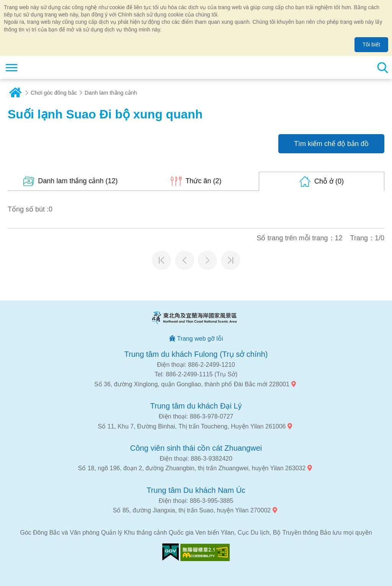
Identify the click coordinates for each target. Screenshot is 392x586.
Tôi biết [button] (371, 44)
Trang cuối (230, 260)
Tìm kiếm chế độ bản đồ (331, 144)
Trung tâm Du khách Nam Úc (196, 490)
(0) (329, 181)
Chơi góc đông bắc (54, 93)
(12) (78, 181)
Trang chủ (15, 93)
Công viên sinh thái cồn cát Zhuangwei (196, 448)
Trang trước (185, 260)
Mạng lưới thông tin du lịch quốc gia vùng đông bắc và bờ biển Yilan (52, 67)
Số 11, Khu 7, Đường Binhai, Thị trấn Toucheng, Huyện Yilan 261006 (192, 426)
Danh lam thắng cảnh (111, 93)
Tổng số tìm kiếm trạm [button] (382, 67)
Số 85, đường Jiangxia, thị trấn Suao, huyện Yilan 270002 (192, 510)
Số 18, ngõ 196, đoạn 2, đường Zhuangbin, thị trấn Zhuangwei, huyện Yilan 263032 (192, 468)
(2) (203, 181)
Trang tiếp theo (207, 260)
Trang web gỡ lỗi (200, 339)
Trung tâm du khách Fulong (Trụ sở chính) (196, 354)
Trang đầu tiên (162, 260)
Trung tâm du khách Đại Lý (196, 406)
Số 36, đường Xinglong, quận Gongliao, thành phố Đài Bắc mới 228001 (192, 384)
